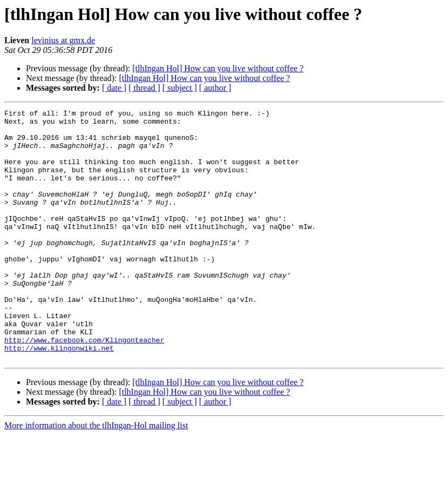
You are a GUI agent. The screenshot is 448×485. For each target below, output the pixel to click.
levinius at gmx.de (63, 40)
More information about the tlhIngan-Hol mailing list (96, 476)
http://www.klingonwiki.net (59, 396)
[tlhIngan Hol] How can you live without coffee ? (218, 68)
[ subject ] (180, 88)
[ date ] (114, 88)
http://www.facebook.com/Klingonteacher (84, 387)
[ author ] (215, 88)
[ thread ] (144, 88)
